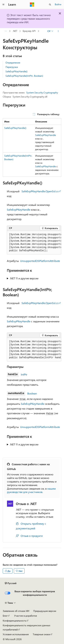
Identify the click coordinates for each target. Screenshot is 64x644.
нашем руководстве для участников (31, 490)
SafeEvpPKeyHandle (45, 135)
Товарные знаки (41, 634)
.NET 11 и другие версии (24, 278)
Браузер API (29, 31)
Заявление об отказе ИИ (16, 611)
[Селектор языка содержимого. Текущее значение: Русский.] (11, 583)
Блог (5, 616)
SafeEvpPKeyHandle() (16, 71)
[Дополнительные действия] (58, 31)
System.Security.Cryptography (42, 93)
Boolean (32, 393)
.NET (15, 31)
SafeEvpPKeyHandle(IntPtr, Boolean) (24, 76)
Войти (58, 4)
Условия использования (16, 634)
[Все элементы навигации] (6, 31)
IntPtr (24, 374)
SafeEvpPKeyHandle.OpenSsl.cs (40, 191)
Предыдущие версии (45, 611)
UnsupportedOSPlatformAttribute (40, 261)
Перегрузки (12, 67)
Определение (13, 63)
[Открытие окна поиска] (50, 5)
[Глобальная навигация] (3, 5)
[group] (34, 243)
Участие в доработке (26, 616)
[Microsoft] (32, 5)
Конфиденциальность (15, 621)
